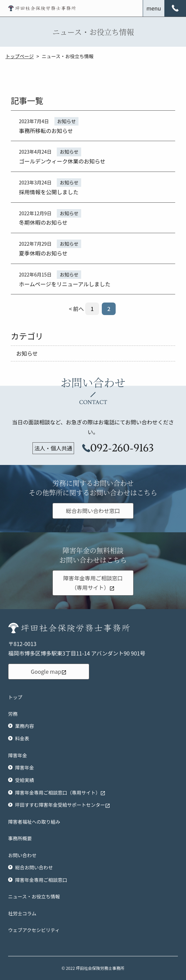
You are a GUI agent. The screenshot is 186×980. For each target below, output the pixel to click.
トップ (15, 697)
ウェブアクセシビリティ (34, 930)
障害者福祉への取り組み (34, 822)
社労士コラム (22, 913)
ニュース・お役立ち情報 (34, 896)
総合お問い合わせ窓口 (93, 511)
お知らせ (27, 353)
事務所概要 (20, 838)
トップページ (20, 56)
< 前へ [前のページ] (76, 309)
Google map (49, 671)
